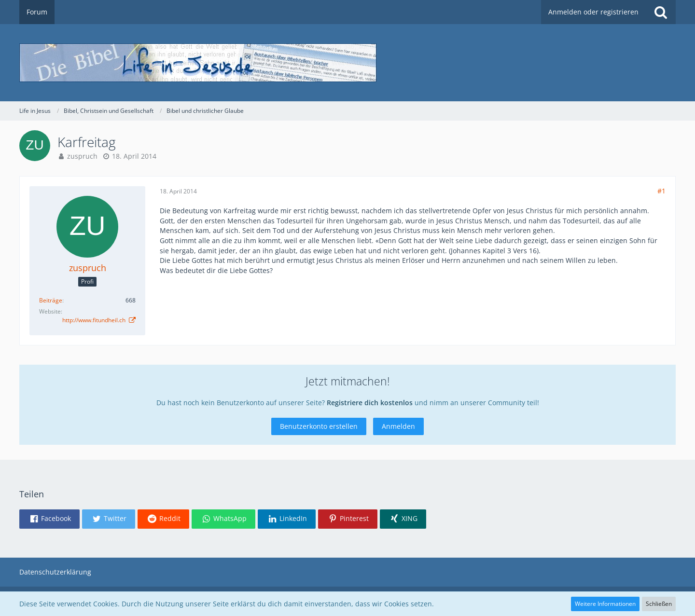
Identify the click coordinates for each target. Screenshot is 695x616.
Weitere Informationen (605, 604)
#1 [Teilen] (661, 191)
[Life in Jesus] (347, 63)
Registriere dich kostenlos (370, 403)
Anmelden (398, 426)
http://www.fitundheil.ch (95, 320)
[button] (49, 519)
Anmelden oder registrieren (593, 12)
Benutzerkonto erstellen (319, 426)
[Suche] (661, 12)
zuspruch (82, 156)
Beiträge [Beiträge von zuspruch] (51, 300)
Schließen (659, 604)
